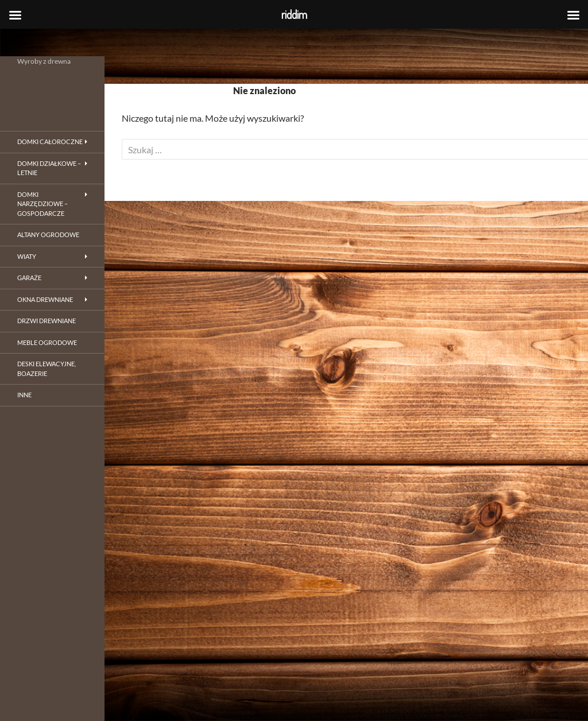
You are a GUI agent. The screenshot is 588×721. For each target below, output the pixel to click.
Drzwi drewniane (47, 321)
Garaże (29, 278)
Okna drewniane (45, 299)
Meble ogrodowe (47, 342)
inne (24, 395)
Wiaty (27, 256)
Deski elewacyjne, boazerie (47, 369)
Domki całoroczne (50, 142)
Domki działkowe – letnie (49, 168)
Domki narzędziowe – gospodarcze (42, 204)
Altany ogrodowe (48, 234)
